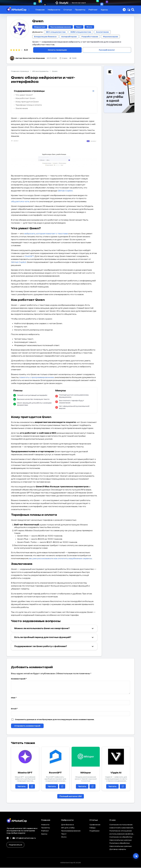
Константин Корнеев (34, 58)
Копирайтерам (69, 37)
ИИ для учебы (68, 828)
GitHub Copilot (65, 191)
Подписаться (15, 845)
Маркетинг (40, 27)
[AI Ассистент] (135, 855)
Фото (89, 27)
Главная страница (20, 72)
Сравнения (95, 825)
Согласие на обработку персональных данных (121, 839)
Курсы (104, 10)
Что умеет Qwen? (24, 95)
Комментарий (19, 679)
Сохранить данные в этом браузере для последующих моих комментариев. (55, 720)
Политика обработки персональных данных (121, 845)
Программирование (61, 27)
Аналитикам (102, 32)
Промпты (80, 10)
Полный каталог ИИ (71, 797)
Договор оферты (118, 850)
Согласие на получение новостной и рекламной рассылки (121, 827)
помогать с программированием (37, 378)
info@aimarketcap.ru (24, 838)
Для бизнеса (67, 825)
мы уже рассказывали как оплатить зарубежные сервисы (60, 559)
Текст (79, 27)
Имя (14, 698)
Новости (45, 825)
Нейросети (54, 10)
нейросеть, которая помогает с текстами (46, 234)
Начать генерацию (57, 50)
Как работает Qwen (25, 99)
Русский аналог (107, 50)
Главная (40, 10)
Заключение (22, 109)
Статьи (68, 10)
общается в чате (20, 202)
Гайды (92, 828)
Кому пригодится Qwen (27, 102)
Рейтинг (93, 10)
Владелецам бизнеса (45, 37)
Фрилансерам (110, 37)
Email (14, 709)
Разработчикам (90, 37)
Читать (22, 787)
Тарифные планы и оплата (29, 105)
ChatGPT (29, 257)
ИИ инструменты (40, 72)
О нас (113, 820)
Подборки (94, 831)
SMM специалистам (81, 32)
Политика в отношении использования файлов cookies (121, 833)
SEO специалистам (56, 32)
